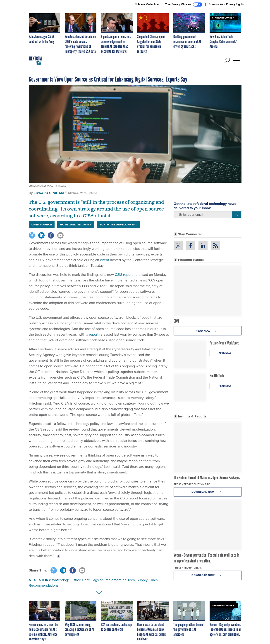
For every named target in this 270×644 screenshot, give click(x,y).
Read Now (207, 331)
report (94, 334)
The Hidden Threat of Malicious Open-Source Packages (207, 478)
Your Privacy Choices (184, 5)
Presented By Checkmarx (192, 484)
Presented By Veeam (188, 568)
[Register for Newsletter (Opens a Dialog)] (237, 215)
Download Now (207, 492)
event (105, 260)
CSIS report (124, 275)
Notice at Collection (147, 4)
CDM (176, 321)
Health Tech (217, 376)
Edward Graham (49, 193)
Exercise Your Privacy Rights (226, 4)
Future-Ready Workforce (224, 343)
